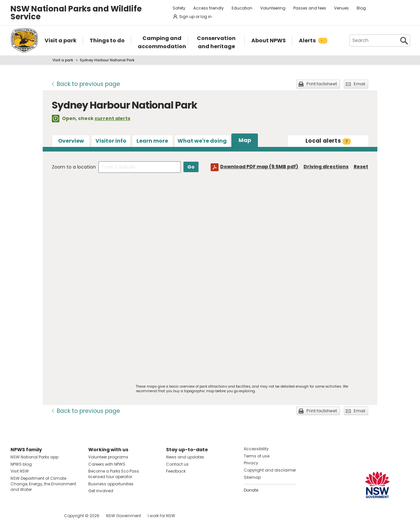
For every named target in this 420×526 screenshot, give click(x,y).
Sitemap (252, 477)
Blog (361, 8)
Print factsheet (322, 84)
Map (245, 140)
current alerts (112, 118)
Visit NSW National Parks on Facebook (17, 516)
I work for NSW (161, 516)
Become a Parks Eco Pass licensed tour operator (114, 474)
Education (242, 8)
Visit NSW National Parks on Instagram (31, 516)
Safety (179, 8)
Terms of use (257, 456)
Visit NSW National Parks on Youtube (45, 516)
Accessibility (256, 449)
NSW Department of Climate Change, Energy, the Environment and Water (43, 484)
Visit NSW (20, 471)
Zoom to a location (74, 167)
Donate (251, 490)
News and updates (185, 457)
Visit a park (63, 60)
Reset (361, 167)
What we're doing (202, 141)
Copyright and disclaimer (270, 470)
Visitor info (111, 141)
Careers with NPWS (107, 464)
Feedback (176, 471)
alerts (328, 141)
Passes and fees (310, 8)
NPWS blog (21, 464)
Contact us (177, 464)
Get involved (101, 491)
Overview (71, 141)
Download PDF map (259, 167)
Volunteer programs (108, 457)
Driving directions (326, 167)
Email (359, 84)
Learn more (152, 141)
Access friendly (209, 8)
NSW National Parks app (34, 457)
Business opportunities (111, 484)
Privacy (251, 463)
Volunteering (273, 8)
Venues (341, 8)
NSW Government (124, 516)
